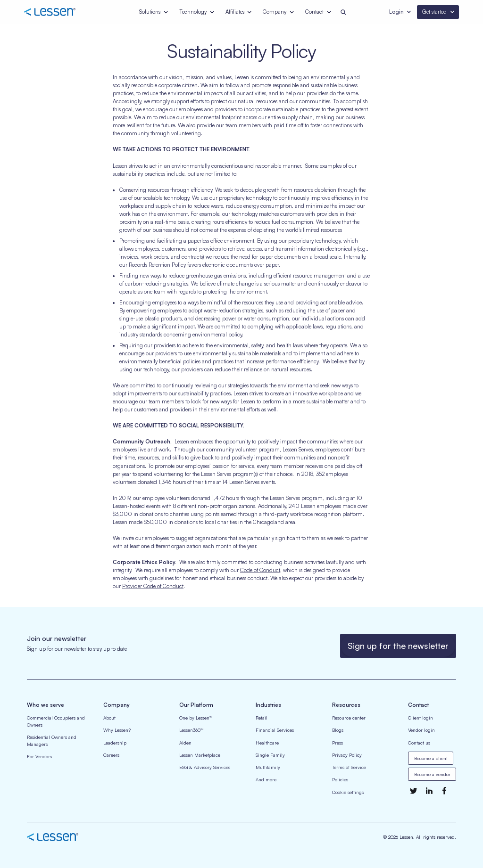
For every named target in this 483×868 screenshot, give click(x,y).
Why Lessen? (117, 730)
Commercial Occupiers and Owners (56, 721)
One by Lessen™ (196, 718)
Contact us (419, 743)
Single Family (270, 755)
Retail (262, 718)
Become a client (431, 758)
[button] (154, 12)
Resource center (349, 718)
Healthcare (267, 743)
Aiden (185, 743)
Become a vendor (432, 774)
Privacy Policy (347, 755)
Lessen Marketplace (200, 755)
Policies (340, 779)
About (109, 718)
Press (337, 743)
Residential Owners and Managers (52, 741)
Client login (421, 718)
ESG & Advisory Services (205, 767)
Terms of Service (349, 767)
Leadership (115, 743)
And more (266, 779)
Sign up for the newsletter (398, 646)
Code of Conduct (260, 570)
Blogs (338, 730)
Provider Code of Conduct (153, 586)
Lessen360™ (191, 730)
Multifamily (268, 767)
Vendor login (421, 730)
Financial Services (275, 730)
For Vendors (39, 756)
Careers (111, 755)
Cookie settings (348, 792)
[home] (59, 12)
